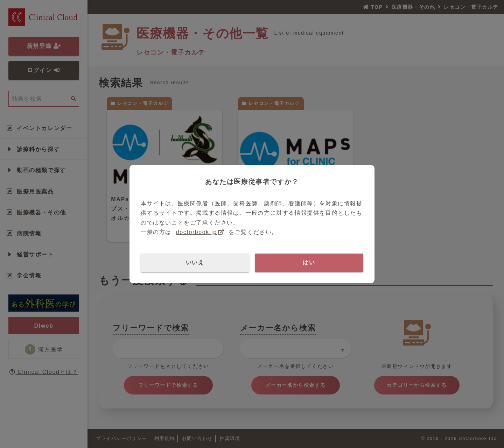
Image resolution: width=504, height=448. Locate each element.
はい (309, 262)
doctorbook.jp (197, 232)
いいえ (195, 262)
